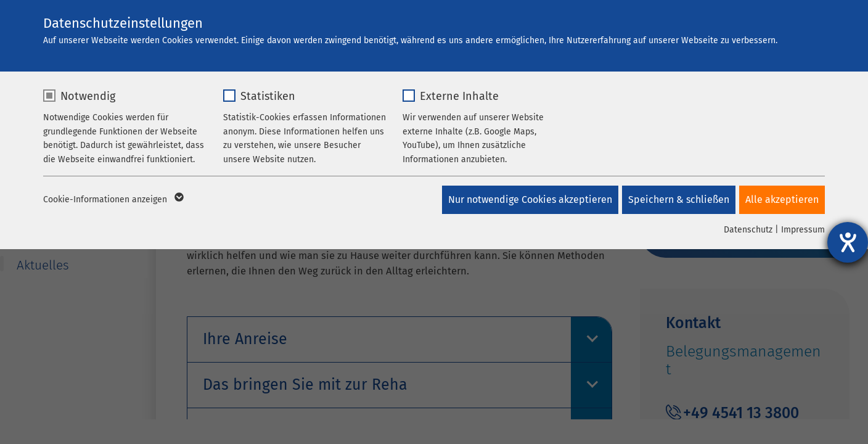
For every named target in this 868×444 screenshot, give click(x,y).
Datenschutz (748, 230)
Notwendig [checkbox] (88, 96)
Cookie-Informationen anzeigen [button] (113, 200)
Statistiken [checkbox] (268, 96)
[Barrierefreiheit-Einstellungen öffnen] (848, 242)
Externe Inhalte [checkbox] (459, 96)
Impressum (803, 230)
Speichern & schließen (676, 199)
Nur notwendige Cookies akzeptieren (525, 199)
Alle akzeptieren (782, 199)
